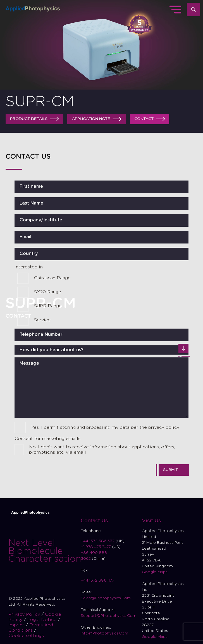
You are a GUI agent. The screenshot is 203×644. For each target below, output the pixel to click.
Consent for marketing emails (47, 439)
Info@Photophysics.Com (104, 633)
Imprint (17, 625)
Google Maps (155, 572)
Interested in (29, 267)
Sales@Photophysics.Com (106, 598)
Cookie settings (26, 636)
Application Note (97, 119)
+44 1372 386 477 (97, 580)
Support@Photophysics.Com (108, 616)
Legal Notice (43, 620)
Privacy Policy (25, 614)
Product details (35, 119)
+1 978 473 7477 (96, 547)
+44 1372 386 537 (98, 541)
